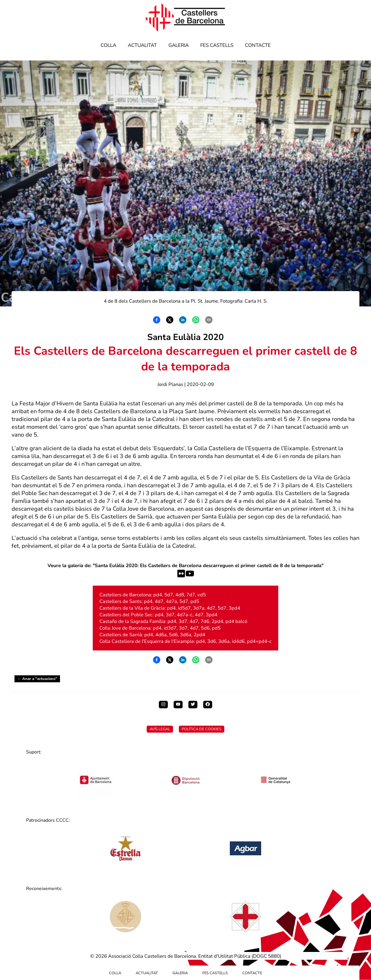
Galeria (179, 45)
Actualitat (142, 45)
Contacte (258, 45)
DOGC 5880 (266, 956)
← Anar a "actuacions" (37, 679)
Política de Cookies (202, 729)
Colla (108, 45)
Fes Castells (217, 45)
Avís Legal (160, 729)
